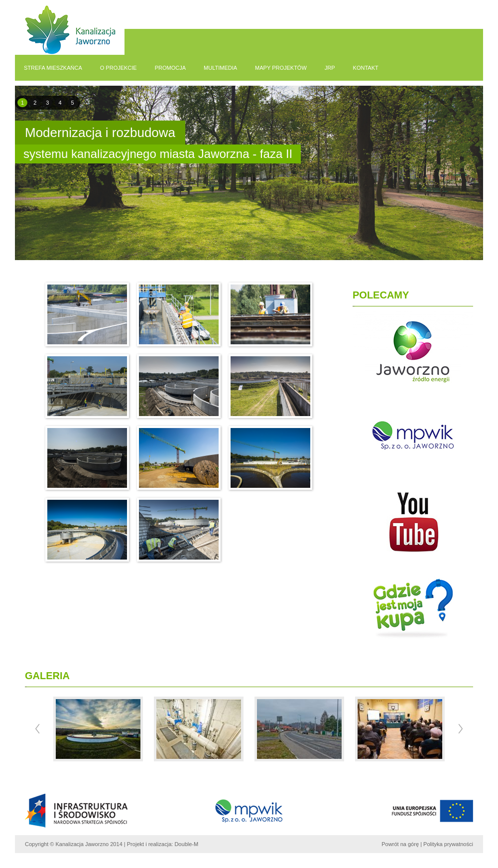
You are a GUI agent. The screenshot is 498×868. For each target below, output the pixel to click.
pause (247, 181)
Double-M (186, 844)
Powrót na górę (400, 844)
